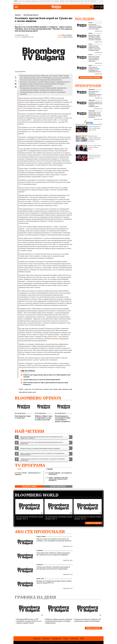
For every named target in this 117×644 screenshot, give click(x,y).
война (71, 389)
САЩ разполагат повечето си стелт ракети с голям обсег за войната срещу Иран (95, 49)
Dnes (24, 1)
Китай (51, 389)
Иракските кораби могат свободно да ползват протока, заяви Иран (94, 59)
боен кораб (46, 389)
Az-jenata (48, 1)
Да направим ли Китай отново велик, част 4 (59, 518)
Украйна (55, 389)
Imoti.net (67, 1)
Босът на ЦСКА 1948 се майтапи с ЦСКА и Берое (88, 148)
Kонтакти (74, 639)
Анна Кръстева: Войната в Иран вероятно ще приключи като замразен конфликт (53, 554)
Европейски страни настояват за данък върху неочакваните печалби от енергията (95, 38)
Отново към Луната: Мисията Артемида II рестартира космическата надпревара (53, 568)
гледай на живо (29, 486)
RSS (82, 639)
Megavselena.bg (17, 4)
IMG (16, 1)
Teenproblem (56, 1)
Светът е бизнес (41, 536)
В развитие (40, 550)
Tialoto (43, 1)
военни (60, 389)
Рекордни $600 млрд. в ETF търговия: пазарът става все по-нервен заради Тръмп (29, 621)
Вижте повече (94, 523)
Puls (52, 1)
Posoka (86, 1)
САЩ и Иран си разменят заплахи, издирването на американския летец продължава (95, 70)
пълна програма (58, 486)
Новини (90, 23)
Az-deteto (76, 1)
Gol (40, 1)
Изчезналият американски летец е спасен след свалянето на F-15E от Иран (95, 27)
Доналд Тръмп (39, 389)
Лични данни (61, 642)
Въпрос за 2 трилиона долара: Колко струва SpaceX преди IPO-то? (54, 582)
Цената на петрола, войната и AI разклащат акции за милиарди (88, 620)
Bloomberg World (37, 495)
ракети (34, 392)
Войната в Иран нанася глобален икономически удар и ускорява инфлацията (59, 621)
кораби (26, 389)
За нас (66, 639)
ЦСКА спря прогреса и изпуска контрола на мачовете (88, 158)
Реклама (46, 639)
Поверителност (53, 642)
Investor (20, 1)
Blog (79, 1)
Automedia (62, 1)
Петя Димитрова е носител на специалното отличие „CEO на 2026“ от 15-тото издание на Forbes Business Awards (95, 95)
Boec (89, 1)
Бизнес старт (40, 579)
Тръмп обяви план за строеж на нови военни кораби (42, 380)
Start (82, 1)
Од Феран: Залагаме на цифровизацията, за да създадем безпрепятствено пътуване (95, 105)
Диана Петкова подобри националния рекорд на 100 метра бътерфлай (88, 139)
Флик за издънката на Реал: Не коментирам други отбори (88, 129)
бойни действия (23, 392)
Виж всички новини (90, 78)
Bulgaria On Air (35, 1)
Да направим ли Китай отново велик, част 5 (30, 518)
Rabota (71, 1)
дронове (30, 392)
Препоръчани (88, 86)
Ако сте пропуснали (40, 532)
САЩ (33, 389)
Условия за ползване (43, 642)
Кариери (37, 639)
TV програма (30, 465)
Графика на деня (35, 597)
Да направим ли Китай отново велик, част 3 (88, 518)
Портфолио (56, 639)
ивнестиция (65, 389)
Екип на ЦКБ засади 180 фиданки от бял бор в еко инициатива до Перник (95, 115)
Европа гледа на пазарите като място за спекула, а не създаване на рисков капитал (54, 540)
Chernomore (93, 1)
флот (30, 389)
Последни (84, 19)
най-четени (30, 431)
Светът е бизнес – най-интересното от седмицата (28, 474)
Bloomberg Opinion (38, 398)
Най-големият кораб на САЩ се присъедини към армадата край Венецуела (46, 384)
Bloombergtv (29, 1)
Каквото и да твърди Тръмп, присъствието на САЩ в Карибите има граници (47, 376)
